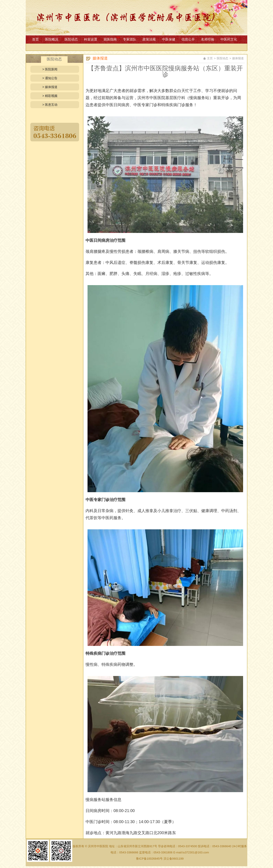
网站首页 (136, 18)
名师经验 (208, 39)
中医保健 (169, 39)
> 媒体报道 (50, 87)
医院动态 (71, 39)
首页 (35, 39)
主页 (210, 58)
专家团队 (130, 39)
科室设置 (91, 39)
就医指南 (110, 39)
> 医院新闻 (50, 69)
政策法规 (149, 39)
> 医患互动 (50, 105)
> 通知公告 (50, 78)
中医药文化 (229, 39)
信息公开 (188, 39)
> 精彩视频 (50, 96)
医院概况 (52, 39)
